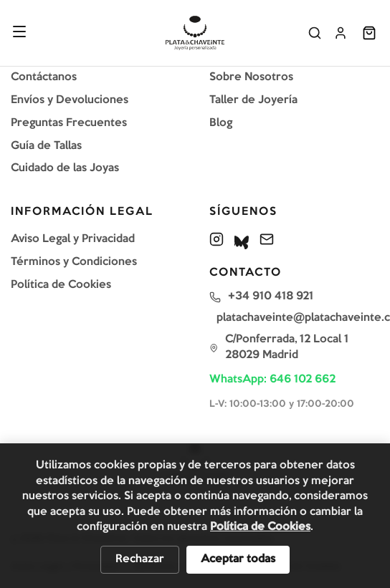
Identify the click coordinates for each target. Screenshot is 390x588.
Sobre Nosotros (251, 77)
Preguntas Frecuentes (69, 123)
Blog (221, 123)
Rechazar (140, 559)
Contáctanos (44, 77)
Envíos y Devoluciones (70, 100)
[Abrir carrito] (369, 33)
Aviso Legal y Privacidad (73, 239)
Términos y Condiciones (74, 262)
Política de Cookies (61, 285)
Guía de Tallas (46, 146)
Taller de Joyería (253, 100)
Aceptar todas (238, 559)
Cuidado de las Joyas (65, 168)
